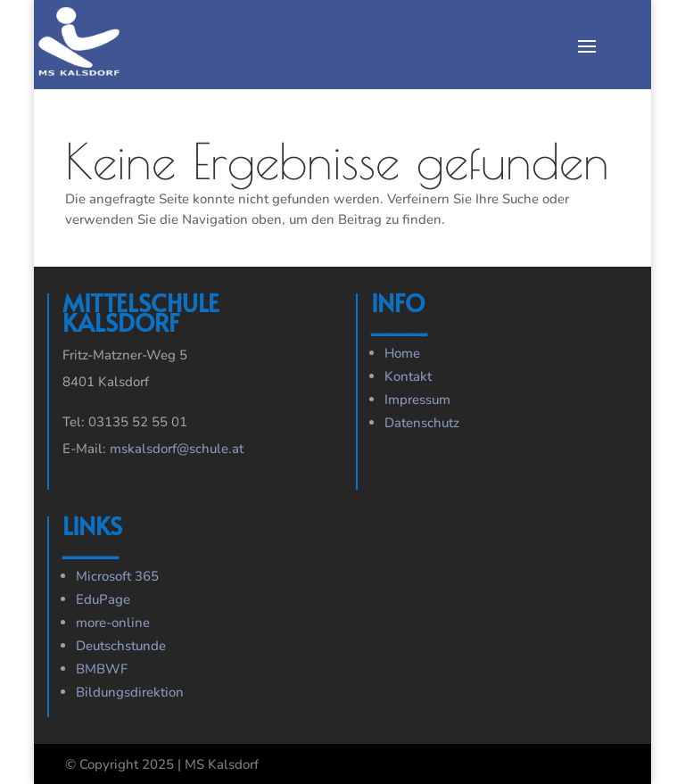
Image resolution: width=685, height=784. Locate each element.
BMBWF (102, 669)
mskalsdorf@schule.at (177, 449)
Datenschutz (422, 423)
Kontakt (408, 376)
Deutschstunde (121, 646)
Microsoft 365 (117, 576)
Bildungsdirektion (130, 692)
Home (402, 353)
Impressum (417, 400)
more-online (113, 623)
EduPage (103, 599)
